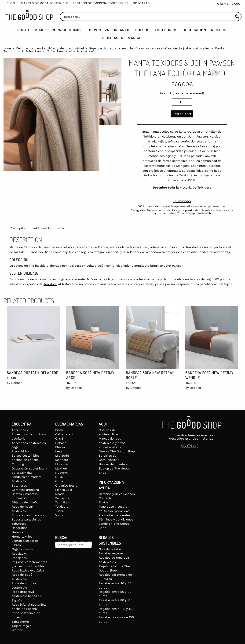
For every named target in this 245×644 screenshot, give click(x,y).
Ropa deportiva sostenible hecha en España (27, 596)
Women (17, 630)
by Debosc (15, 383)
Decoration (20, 528)
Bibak (59, 430)
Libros (16, 545)
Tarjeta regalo (22, 626)
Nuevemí (62, 473)
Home (7, 48)
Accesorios (166, 30)
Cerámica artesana (25, 490)
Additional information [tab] (49, 228)
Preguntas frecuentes (115, 515)
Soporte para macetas (28, 515)
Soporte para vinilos (26, 519)
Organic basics (22, 549)
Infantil (122, 30)
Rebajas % (113, 38)
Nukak (60, 477)
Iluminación (20, 498)
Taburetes (19, 524)
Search (59, 552)
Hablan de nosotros (113, 464)
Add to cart (182, 114)
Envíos (104, 502)
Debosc (61, 443)
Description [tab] (18, 228)
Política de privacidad (114, 511)
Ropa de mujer (32, 30)
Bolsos (142, 30)
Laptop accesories (25, 541)
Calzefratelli (64, 434)
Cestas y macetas (25, 494)
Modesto (62, 460)
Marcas (135, 38)
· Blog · (11, 3)
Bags (15, 447)
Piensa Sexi (64, 490)
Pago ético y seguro (113, 507)
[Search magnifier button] (237, 16)
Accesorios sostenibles (29, 443)
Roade (60, 494)
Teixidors (184, 201)
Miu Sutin (62, 456)
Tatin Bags (63, 502)
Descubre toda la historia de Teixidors (182, 187)
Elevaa (60, 447)
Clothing (18, 464)
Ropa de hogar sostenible (111, 48)
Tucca (59, 511)
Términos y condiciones (116, 519)
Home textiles (22, 537)
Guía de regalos (110, 549)
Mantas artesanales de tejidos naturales (174, 48)
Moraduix (62, 464)
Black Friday (20, 451)
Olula (59, 481)
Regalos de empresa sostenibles (100, 3)
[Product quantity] (182, 102)
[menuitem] (11, 3)
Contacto (105, 498)
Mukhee (61, 468)
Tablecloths (20, 622)
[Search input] (148, 16)
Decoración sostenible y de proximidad (50, 48)
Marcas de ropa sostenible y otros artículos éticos (112, 443)
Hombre (18, 532)
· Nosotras (140, 3)
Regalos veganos (111, 553)
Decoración (194, 30)
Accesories (20, 430)
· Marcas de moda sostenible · (44, 3)
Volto (59, 515)
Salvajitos (62, 498)
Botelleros (19, 486)
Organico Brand (66, 486)
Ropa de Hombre (68, 30)
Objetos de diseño (25, 502)
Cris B (59, 438)
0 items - (229, 4)
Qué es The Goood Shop (117, 451)
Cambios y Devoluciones (117, 494)
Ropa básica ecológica (28, 570)
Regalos (219, 30)
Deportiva (99, 30)
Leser (59, 451)
